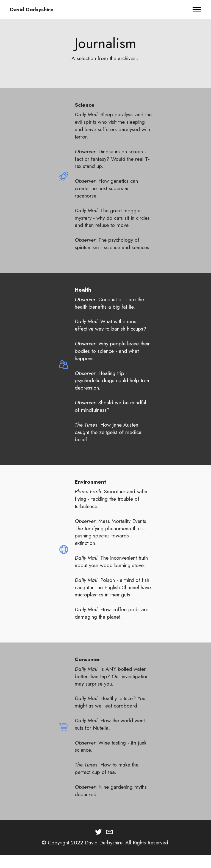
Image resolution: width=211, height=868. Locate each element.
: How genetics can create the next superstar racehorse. (106, 188)
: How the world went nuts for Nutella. (110, 732)
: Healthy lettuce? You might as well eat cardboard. (110, 710)
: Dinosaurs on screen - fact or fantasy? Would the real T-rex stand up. (112, 159)
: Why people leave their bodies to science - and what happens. (112, 359)
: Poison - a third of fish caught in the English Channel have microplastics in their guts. (113, 595)
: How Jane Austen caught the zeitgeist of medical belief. (109, 440)
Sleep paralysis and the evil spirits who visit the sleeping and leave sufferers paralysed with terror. (113, 126)
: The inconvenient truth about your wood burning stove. (111, 570)
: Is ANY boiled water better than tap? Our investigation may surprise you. (112, 684)
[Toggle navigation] (197, 10)
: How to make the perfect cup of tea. (107, 777)
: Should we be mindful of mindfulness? (110, 414)
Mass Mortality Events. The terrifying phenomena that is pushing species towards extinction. (111, 540)
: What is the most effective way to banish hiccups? (110, 333)
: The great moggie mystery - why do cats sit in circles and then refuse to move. (112, 218)
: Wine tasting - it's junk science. (111, 754)
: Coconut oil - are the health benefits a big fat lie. (109, 311)
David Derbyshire (32, 9)
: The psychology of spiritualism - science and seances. (113, 243)
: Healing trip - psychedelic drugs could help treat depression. (113, 388)
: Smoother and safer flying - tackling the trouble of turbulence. (111, 507)
